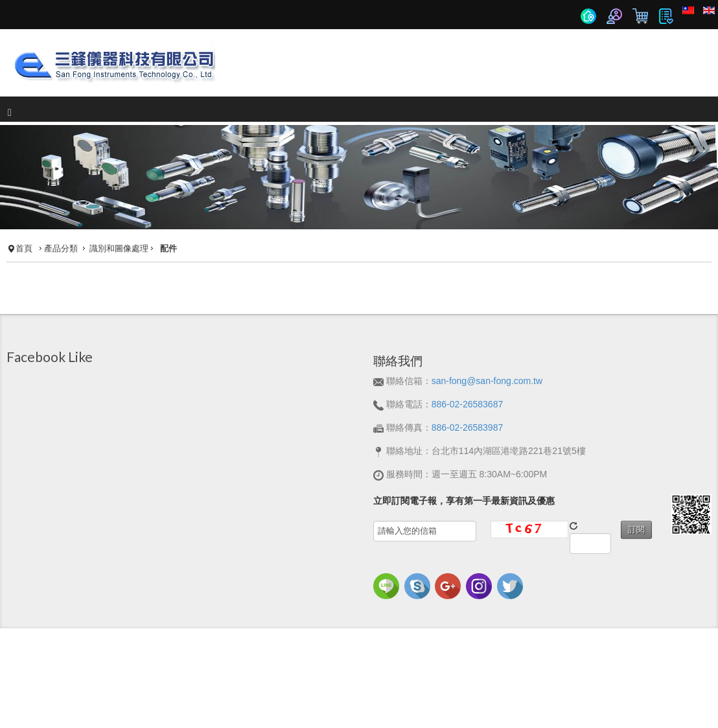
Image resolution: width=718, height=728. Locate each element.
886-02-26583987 (468, 427)
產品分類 (61, 249)
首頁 (24, 249)
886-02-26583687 (468, 404)
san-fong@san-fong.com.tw (487, 381)
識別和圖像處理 (119, 249)
